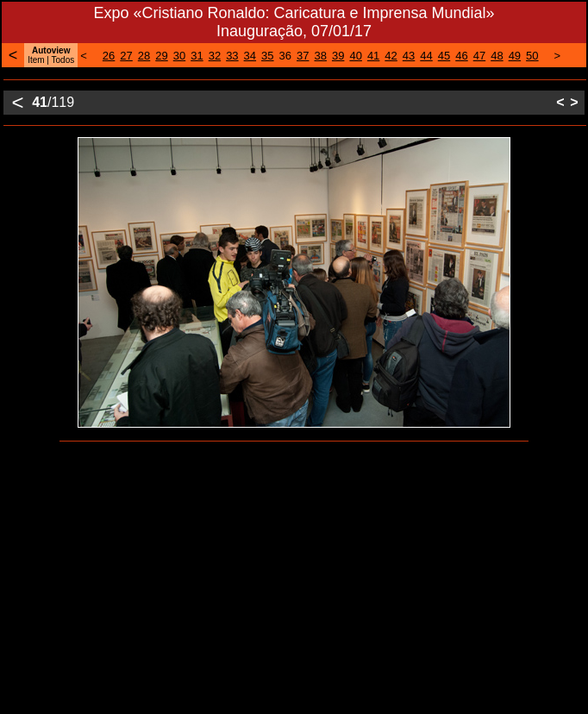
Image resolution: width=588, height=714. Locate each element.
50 (532, 56)
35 (267, 56)
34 (250, 56)
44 (426, 56)
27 (126, 56)
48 (497, 56)
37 (303, 56)
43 (409, 56)
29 (161, 56)
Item (36, 60)
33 (232, 56)
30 (179, 56)
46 (461, 56)
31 (197, 56)
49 (515, 56)
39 (338, 56)
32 (215, 56)
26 (109, 56)
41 (373, 56)
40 (355, 56)
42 (391, 56)
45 (444, 56)
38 (320, 56)
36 (285, 56)
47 (479, 56)
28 (144, 56)
